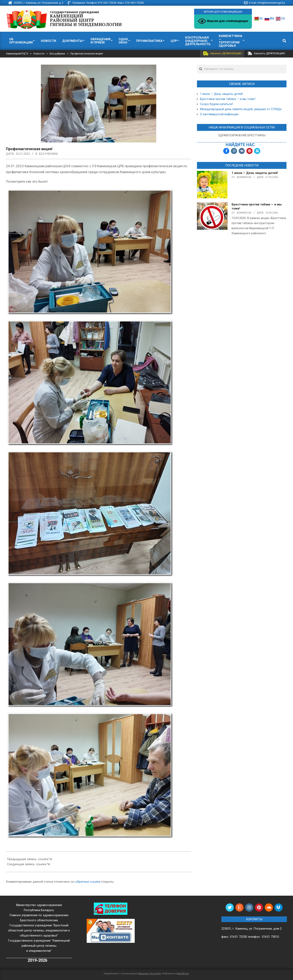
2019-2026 (37, 960)
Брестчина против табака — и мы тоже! (228, 99)
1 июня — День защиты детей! (221, 94)
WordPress (183, 973)
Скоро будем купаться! (216, 104)
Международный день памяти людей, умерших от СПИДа (241, 109)
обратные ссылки (88, 882)
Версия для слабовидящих (223, 21)
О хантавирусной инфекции (219, 114)
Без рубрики (48, 154)
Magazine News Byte (150, 973)
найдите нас (240, 145)
